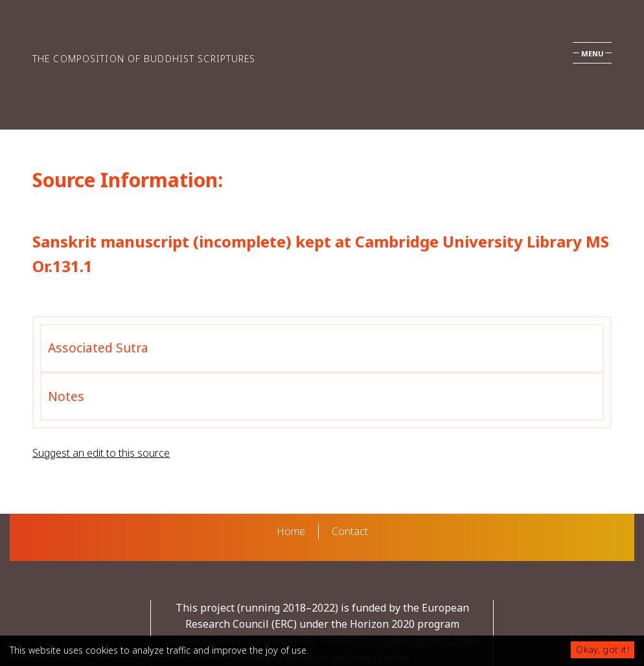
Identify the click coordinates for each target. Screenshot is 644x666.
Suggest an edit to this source (101, 453)
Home (291, 531)
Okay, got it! (603, 649)
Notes (66, 396)
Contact (350, 531)
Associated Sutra (98, 348)
